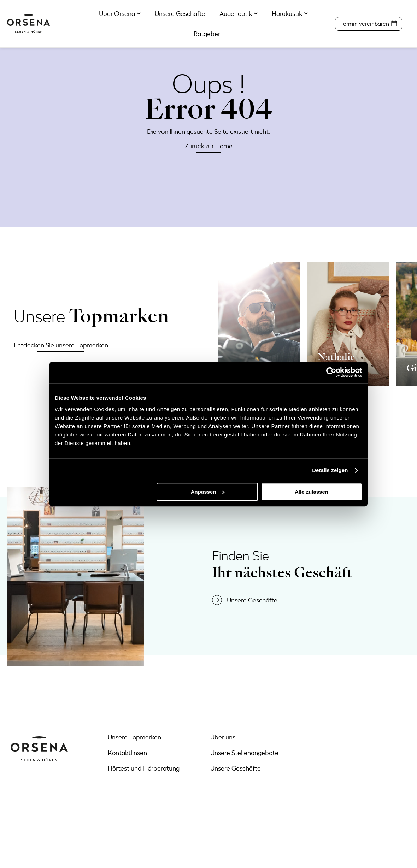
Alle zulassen (312, 492)
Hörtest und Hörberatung (144, 768)
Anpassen (208, 492)
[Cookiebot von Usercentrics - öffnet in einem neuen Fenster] (331, 372)
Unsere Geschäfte (236, 768)
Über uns (223, 737)
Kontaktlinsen (127, 753)
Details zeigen (330, 470)
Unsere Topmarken (134, 737)
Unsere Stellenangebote (244, 753)
